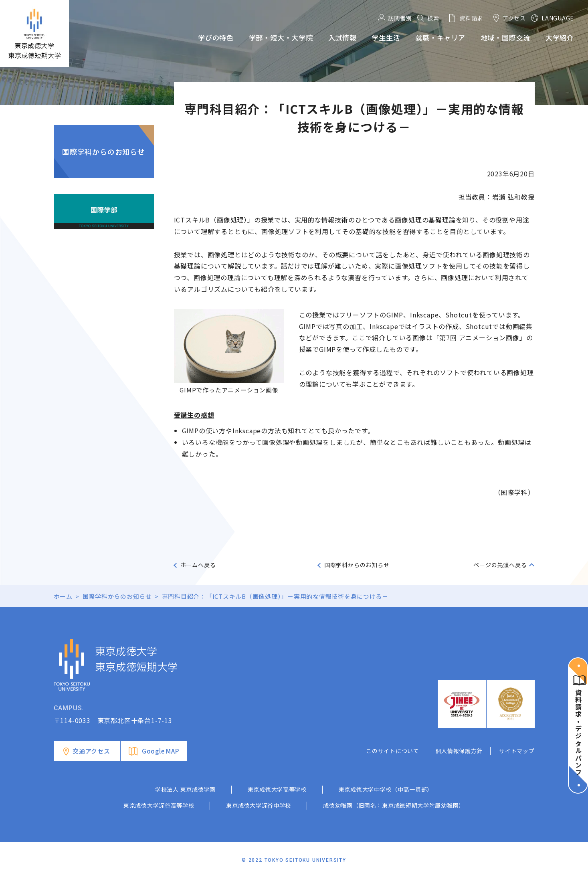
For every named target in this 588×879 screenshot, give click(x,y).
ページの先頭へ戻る (500, 565)
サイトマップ (517, 751)
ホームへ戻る (198, 565)
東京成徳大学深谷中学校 (259, 805)
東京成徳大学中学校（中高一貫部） (386, 789)
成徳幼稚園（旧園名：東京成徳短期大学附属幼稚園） (394, 805)
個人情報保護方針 (459, 751)
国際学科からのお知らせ (104, 152)
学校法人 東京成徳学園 (185, 789)
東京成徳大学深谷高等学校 (159, 805)
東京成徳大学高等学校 (277, 789)
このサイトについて (392, 751)
